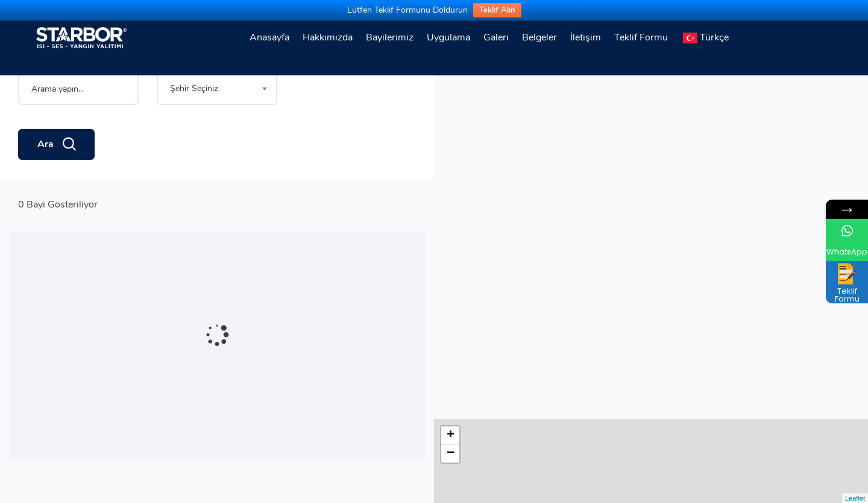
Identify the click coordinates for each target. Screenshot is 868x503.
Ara (56, 186)
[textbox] (217, 130)
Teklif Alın (497, 10)
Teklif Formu (641, 37)
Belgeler (539, 37)
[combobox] (217, 130)
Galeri (496, 37)
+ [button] (451, 92)
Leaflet (855, 498)
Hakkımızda (328, 37)
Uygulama (448, 37)
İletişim (586, 37)
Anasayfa (269, 37)
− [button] (451, 110)
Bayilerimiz (390, 37)
